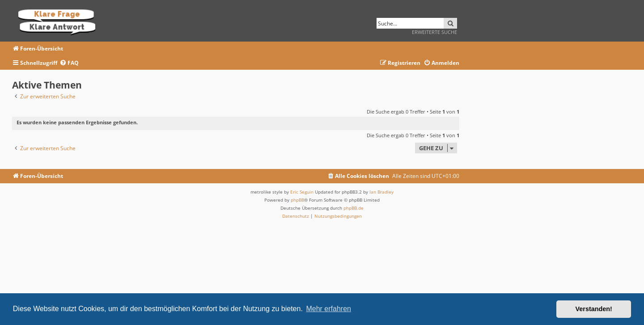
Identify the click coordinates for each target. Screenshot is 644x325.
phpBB (297, 200)
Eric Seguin (302, 192)
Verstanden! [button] (594, 309)
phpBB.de (354, 208)
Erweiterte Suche (434, 32)
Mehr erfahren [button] (328, 309)
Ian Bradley (381, 192)
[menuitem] (69, 63)
